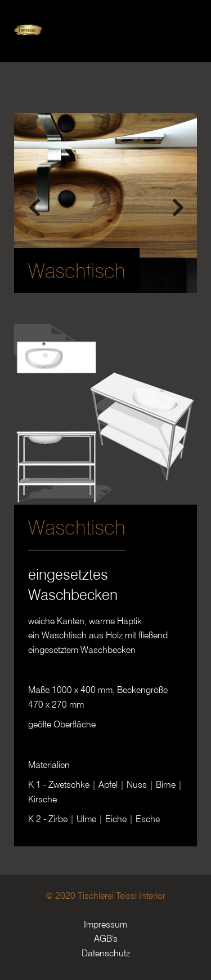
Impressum (105, 924)
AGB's (106, 939)
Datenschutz (106, 953)
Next (177, 203)
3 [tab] (123, 279)
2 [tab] (106, 279)
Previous (34, 203)
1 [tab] (89, 279)
